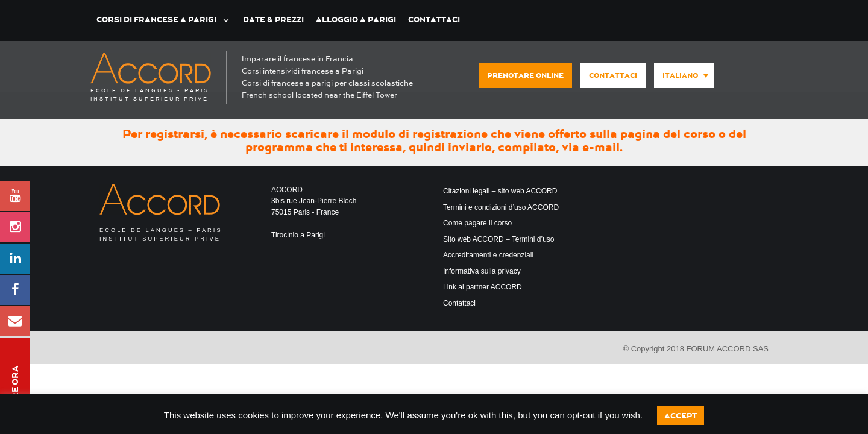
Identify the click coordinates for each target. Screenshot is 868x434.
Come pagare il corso (477, 223)
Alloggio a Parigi (356, 20)
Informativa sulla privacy (482, 271)
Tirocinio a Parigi (298, 235)
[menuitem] (684, 75)
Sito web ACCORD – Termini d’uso (499, 239)
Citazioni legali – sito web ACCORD (500, 191)
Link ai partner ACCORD (483, 287)
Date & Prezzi (273, 20)
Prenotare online (525, 75)
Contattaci (434, 20)
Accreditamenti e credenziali (488, 255)
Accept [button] (681, 416)
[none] (681, 76)
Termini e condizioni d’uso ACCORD (501, 207)
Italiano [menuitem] (680, 75)
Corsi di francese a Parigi (156, 20)
